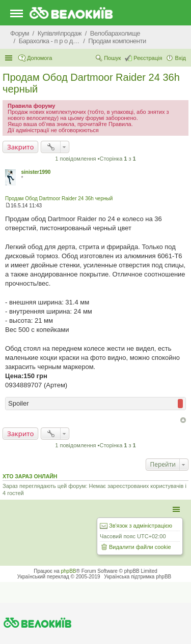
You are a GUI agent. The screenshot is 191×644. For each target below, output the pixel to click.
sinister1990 (36, 172)
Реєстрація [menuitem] (148, 58)
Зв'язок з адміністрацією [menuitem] (141, 526)
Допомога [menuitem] (39, 58)
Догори (183, 420)
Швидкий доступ (10, 58)
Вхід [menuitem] (180, 58)
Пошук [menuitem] (112, 58)
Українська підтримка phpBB (138, 577)
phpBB (69, 571)
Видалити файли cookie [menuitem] (140, 547)
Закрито (20, 147)
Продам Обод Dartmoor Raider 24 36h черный (59, 198)
